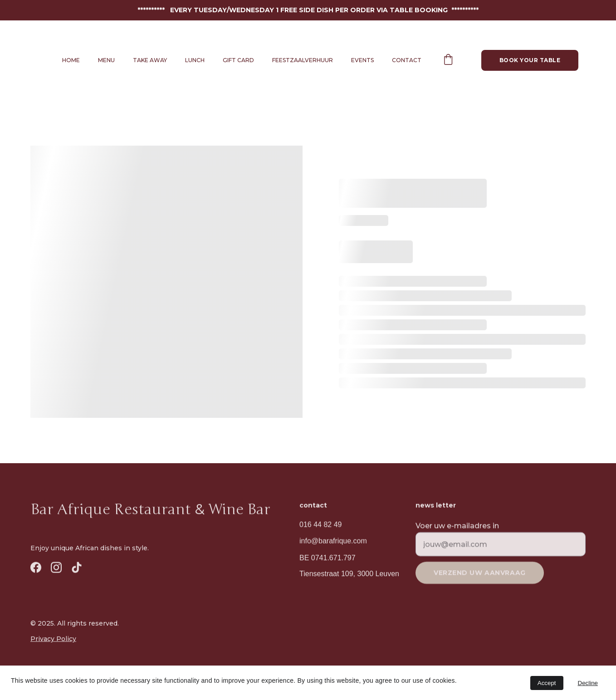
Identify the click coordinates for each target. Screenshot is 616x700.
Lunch (195, 60)
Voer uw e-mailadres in (457, 529)
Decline (588, 683)
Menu (106, 60)
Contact (407, 60)
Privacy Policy (53, 639)
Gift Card (238, 60)
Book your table (530, 60)
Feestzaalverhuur (303, 60)
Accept (547, 683)
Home (71, 60)
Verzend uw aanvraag (480, 577)
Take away (150, 60)
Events (362, 60)
